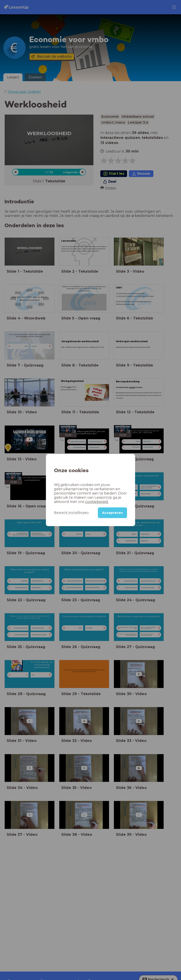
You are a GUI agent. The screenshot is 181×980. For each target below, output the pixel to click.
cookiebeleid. (97, 502)
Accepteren (112, 513)
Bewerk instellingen (71, 513)
